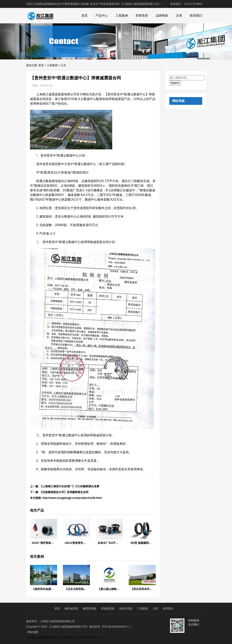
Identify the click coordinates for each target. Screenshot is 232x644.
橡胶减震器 (71, 608)
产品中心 (102, 16)
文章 (179, 16)
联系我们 (196, 16)
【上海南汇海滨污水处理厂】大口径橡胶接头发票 (69, 486)
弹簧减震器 (108, 608)
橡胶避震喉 (90, 608)
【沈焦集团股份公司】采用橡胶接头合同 (64, 492)
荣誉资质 (142, 16)
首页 (85, 16)
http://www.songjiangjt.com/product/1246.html (72, 498)
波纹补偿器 (126, 608)
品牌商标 (162, 16)
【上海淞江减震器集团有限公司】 (68, 627)
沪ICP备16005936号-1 (115, 627)
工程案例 (122, 16)
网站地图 (33, 632)
